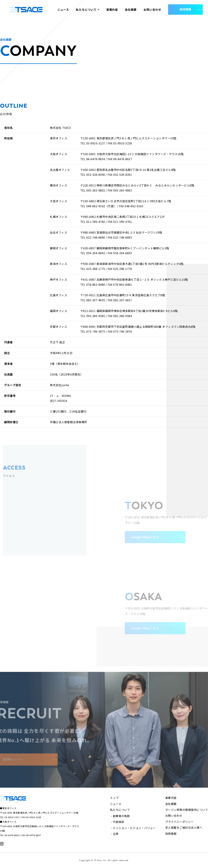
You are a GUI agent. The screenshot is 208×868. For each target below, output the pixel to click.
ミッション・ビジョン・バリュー (134, 828)
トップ (114, 798)
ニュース (63, 10)
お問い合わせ (152, 10)
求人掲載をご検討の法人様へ (184, 827)
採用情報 (171, 834)
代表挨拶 (119, 822)
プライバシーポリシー (179, 822)
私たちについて (86, 10)
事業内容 (112, 10)
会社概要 (131, 10)
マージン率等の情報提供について (187, 810)
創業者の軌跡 (121, 816)
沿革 (116, 834)
